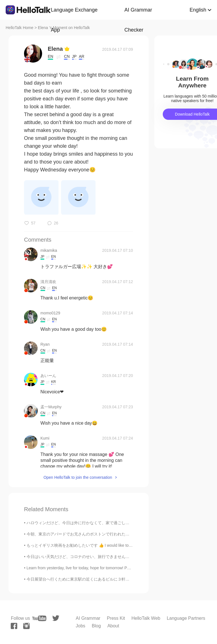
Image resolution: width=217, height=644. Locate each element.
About (113, 626)
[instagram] (26, 626)
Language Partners (186, 618)
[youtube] (39, 618)
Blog (96, 626)
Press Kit (116, 618)
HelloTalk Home (19, 28)
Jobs (81, 626)
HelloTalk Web (146, 618)
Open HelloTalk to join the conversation (78, 477)
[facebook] (14, 626)
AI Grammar (88, 618)
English (198, 10)
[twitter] (56, 618)
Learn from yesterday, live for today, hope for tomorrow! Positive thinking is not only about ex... (109, 568)
